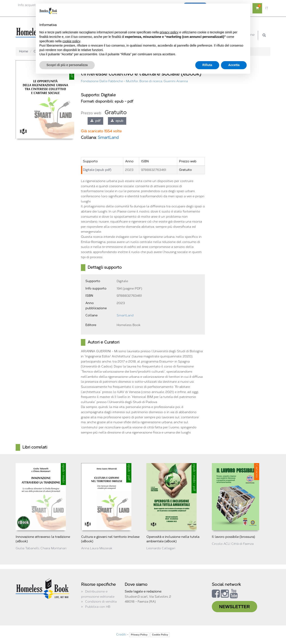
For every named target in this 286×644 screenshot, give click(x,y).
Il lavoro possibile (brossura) (233, 537)
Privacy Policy (139, 635)
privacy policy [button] (169, 32)
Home (23, 51)
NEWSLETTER (235, 607)
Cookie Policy (160, 635)
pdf (95, 121)
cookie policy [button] (71, 41)
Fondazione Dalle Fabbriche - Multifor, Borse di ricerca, (122, 81)
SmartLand (108, 137)
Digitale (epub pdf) (97, 170)
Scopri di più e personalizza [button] (67, 65)
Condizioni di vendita (101, 602)
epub (117, 121)
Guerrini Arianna (176, 81)
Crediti (121, 634)
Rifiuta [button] (207, 65)
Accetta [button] (234, 65)
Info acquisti (27, 5)
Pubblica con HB (98, 607)
